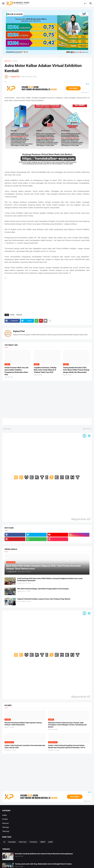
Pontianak (33, 842)
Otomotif (19, 315)
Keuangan (12, 842)
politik (50, 842)
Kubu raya (23, 842)
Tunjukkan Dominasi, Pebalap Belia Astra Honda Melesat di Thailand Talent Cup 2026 (45, 370)
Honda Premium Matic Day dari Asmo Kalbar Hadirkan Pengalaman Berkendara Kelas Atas (16, 371)
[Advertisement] (47, 295)
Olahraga (6, 827)
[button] (3, 4)
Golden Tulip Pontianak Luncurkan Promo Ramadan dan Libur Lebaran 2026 (25, 746)
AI (4, 842)
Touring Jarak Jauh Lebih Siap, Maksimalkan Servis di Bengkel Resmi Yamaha (43, 864)
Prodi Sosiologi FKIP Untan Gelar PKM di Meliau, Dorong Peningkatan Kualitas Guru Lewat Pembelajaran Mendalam (50, 580)
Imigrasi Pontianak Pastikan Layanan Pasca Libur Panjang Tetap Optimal (44, 599)
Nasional (5, 823)
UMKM (43, 842)
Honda (15, 61)
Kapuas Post (19, 331)
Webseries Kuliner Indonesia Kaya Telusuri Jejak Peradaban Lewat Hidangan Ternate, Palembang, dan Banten (67, 725)
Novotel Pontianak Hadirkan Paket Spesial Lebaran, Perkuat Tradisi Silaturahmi (23, 724)
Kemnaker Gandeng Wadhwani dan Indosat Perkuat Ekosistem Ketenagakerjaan (44, 854)
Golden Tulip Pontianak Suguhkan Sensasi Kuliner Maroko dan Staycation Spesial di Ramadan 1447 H (67, 746)
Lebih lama (87, 429)
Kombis (5, 819)
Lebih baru (7, 429)
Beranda (8, 61)
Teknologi (6, 831)
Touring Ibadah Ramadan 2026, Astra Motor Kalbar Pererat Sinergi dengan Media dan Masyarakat (76, 370)
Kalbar (5, 815)
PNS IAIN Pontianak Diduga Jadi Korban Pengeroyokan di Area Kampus (43, 589)
